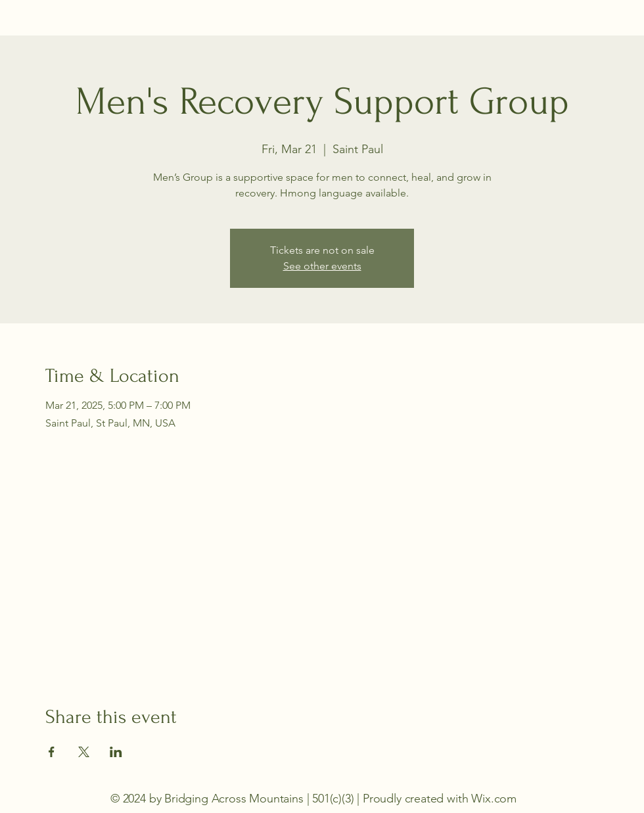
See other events (322, 266)
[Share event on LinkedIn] (116, 752)
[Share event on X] (84, 752)
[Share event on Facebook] (52, 752)
